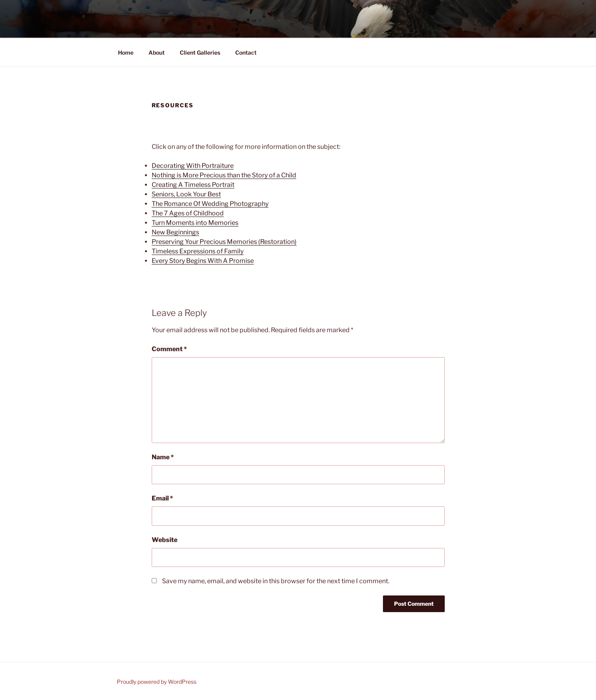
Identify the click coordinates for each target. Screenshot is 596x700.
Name (163, 457)
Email (162, 498)
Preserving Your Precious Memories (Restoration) (224, 242)
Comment (169, 349)
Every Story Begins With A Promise (203, 261)
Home (126, 52)
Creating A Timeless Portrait (193, 185)
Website (165, 540)
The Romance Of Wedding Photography (210, 204)
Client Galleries (200, 52)
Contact (246, 52)
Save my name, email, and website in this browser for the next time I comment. (276, 581)
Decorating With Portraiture (193, 166)
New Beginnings (175, 232)
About (157, 52)
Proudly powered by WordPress (157, 682)
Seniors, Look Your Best (186, 194)
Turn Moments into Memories (195, 223)
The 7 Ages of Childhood (188, 213)
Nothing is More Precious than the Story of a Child (224, 175)
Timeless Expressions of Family (198, 251)
